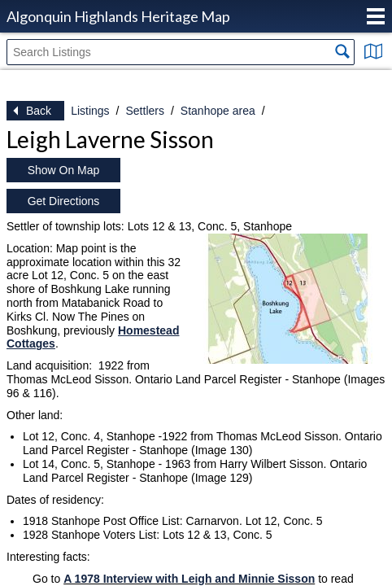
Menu (376, 16)
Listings (90, 111)
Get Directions (64, 201)
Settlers (144, 111)
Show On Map (64, 170)
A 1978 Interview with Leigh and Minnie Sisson (189, 579)
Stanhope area (218, 111)
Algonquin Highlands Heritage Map (118, 16)
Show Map (373, 51)
